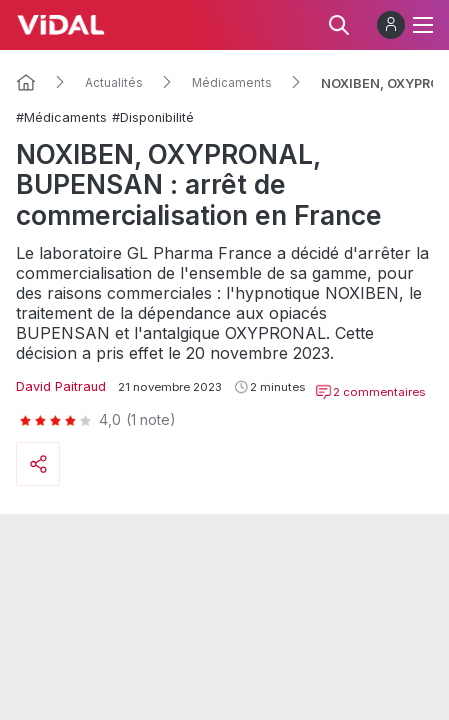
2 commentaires (370, 392)
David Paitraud (61, 386)
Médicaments (232, 83)
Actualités (114, 83)
